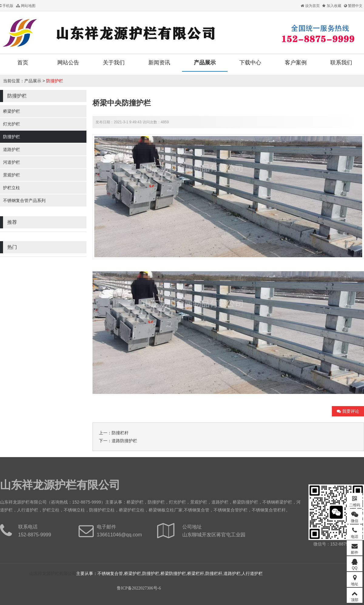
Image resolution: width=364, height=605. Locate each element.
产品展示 (205, 63)
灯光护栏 (12, 124)
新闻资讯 (159, 63)
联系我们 (341, 63)
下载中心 (250, 63)
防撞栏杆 (120, 433)
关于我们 (114, 63)
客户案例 (296, 63)
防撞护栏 (55, 81)
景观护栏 (12, 175)
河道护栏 (12, 162)
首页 (23, 63)
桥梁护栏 (12, 111)
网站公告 (68, 63)
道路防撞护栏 (124, 441)
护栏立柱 (12, 188)
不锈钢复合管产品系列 (24, 200)
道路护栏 (12, 149)
